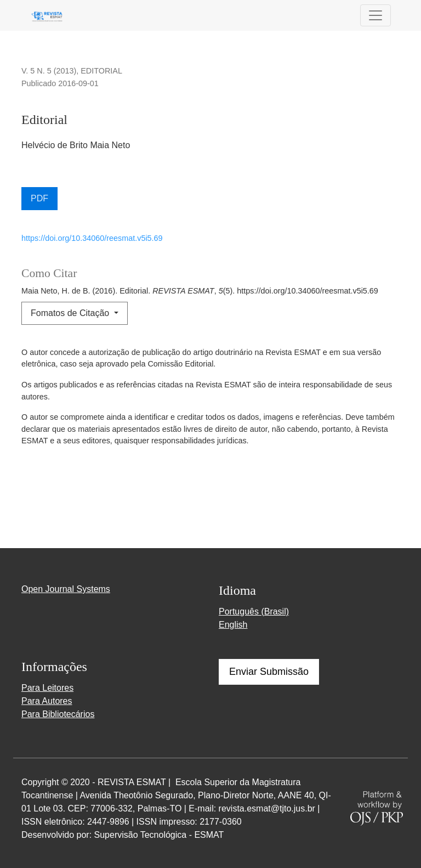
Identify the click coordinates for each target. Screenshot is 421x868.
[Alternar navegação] (376, 15)
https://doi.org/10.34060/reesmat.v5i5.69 (92, 238)
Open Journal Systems (66, 589)
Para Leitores (47, 688)
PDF (39, 198)
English (233, 625)
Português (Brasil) (254, 611)
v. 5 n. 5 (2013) (49, 71)
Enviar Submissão (269, 672)
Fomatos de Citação (71, 313)
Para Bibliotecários (58, 714)
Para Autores (47, 701)
